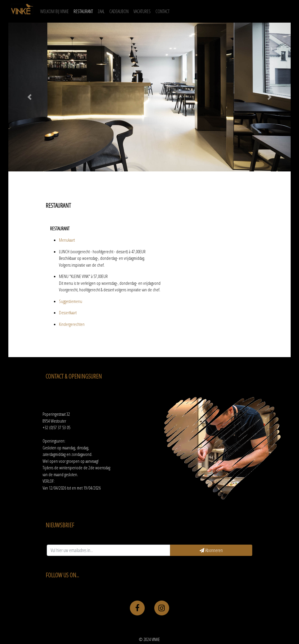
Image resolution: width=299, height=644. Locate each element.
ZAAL (101, 11)
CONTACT (162, 11)
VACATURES (142, 11)
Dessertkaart (68, 312)
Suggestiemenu (71, 301)
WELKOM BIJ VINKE (56, 11)
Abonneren (211, 550)
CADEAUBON (119, 11)
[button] (29, 97)
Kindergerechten (72, 324)
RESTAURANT (83, 11)
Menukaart (67, 240)
